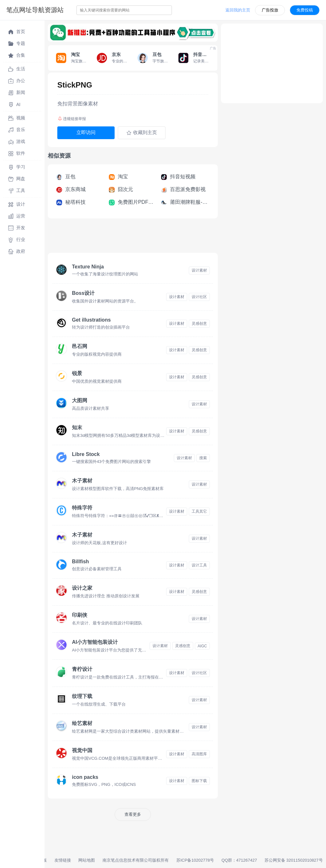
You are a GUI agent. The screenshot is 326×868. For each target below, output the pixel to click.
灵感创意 (199, 324)
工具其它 (199, 511)
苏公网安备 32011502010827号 (294, 860)
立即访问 (86, 132)
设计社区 (199, 297)
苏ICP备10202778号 (195, 860)
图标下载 (199, 781)
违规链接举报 (72, 119)
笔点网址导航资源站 (35, 10)
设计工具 (199, 565)
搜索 (203, 458)
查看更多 (133, 814)
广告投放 (270, 10)
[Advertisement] (164, 238)
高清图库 (199, 754)
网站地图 (87, 860)
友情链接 (63, 860)
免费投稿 (305, 10)
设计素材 (199, 270)
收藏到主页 (142, 132)
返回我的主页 (238, 10)
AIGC (202, 646)
